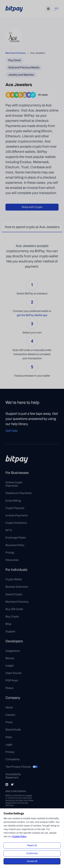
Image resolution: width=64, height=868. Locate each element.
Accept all (32, 861)
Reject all (32, 845)
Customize (32, 853)
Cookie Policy (19, 836)
